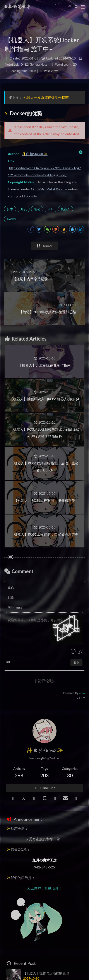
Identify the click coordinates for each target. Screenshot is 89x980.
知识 (24, 209)
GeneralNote (39, 64)
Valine (82, 693)
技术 (10, 209)
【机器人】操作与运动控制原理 (46, 973)
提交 (77, 663)
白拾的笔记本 (17, 7)
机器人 (65, 209)
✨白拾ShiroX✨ (35, 154)
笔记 (37, 209)
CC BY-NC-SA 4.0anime (49, 189)
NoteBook (12, 64)
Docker (12, 219)
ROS (50, 209)
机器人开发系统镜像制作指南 (46, 97)
